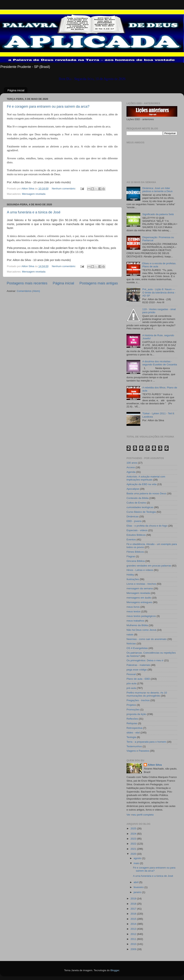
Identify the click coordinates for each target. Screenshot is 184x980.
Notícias (131, 644)
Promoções (133, 710)
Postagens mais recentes (27, 283)
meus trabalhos (135, 621)
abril (136, 882)
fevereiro (139, 887)
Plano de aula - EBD (138, 679)
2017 (134, 909)
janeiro (138, 892)
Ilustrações (133, 579)
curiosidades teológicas (140, 507)
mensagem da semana (140, 588)
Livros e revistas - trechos (141, 584)
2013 (134, 929)
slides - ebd (133, 733)
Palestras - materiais (138, 665)
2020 (134, 854)
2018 (134, 904)
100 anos (132, 463)
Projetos (131, 705)
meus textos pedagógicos (141, 616)
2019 (134, 899)
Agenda (131, 472)
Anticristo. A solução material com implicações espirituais (146, 478)
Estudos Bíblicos (136, 535)
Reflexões (132, 719)
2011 (134, 939)
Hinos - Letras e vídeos (140, 570)
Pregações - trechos (138, 700)
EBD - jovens (134, 521)
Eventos (131, 540)
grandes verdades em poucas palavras (149, 566)
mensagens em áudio (139, 598)
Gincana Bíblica (136, 561)
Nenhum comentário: (64, 189)
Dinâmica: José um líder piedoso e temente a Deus (157, 190)
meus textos (133, 611)
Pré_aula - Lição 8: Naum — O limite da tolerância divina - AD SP (159, 292)
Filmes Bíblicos (135, 552)
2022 (134, 844)
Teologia (131, 737)
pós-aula (131, 683)
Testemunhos (134, 746)
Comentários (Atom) (28, 291)
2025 (134, 829)
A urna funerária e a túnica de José (34, 212)
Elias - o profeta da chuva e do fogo (147, 526)
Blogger (115, 970)
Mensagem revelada (34, 194)
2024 (134, 834)
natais (130, 634)
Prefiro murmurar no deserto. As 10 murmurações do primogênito (147, 694)
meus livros (133, 607)
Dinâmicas (133, 516)
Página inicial (16, 90)
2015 (134, 919)
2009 (134, 949)
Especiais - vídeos (137, 530)
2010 (134, 944)
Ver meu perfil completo (140, 815)
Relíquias (132, 723)
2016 (134, 914)
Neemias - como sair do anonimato (147, 639)
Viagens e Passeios (138, 751)
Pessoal (131, 674)
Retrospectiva (134, 728)
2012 (134, 934)
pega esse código (137, 670)
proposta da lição (136, 714)
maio (137, 863)
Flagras (131, 556)
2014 (134, 924)
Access (131, 467)
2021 (134, 849)
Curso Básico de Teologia (141, 512)
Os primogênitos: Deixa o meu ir (145, 660)
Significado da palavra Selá (158, 214)
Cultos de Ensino (136, 503)
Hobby (130, 575)
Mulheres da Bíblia (137, 625)
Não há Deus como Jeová (141, 630)
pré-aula (131, 688)
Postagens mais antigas (99, 283)
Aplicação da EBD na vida (141, 484)
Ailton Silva (155, 765)
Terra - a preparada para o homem (146, 742)
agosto (138, 858)
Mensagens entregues (139, 602)
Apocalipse (133, 489)
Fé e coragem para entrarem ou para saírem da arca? (48, 107)
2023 (134, 839)
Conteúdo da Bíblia (138, 498)
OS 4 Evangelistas (137, 648)
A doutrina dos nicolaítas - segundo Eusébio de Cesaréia (160, 363)
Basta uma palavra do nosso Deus (146, 493)
